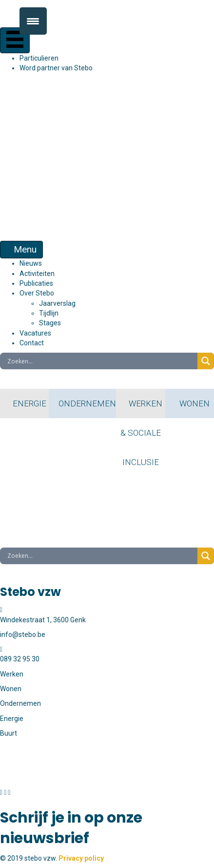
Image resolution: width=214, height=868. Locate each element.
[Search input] (101, 361)
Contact (32, 343)
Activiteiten (37, 274)
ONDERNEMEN (82, 403)
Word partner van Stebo (56, 68)
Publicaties (36, 283)
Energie (12, 719)
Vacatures (35, 333)
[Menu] (15, 40)
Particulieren (39, 58)
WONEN (190, 403)
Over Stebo (37, 293)
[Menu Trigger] (33, 21)
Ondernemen (20, 703)
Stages (50, 323)
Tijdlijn (49, 313)
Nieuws (31, 263)
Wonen (11, 689)
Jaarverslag (57, 303)
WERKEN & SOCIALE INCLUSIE (141, 408)
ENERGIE (25, 403)
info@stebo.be (23, 778)
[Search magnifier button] (206, 361)
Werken (12, 674)
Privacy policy (81, 858)
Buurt (9, 733)
